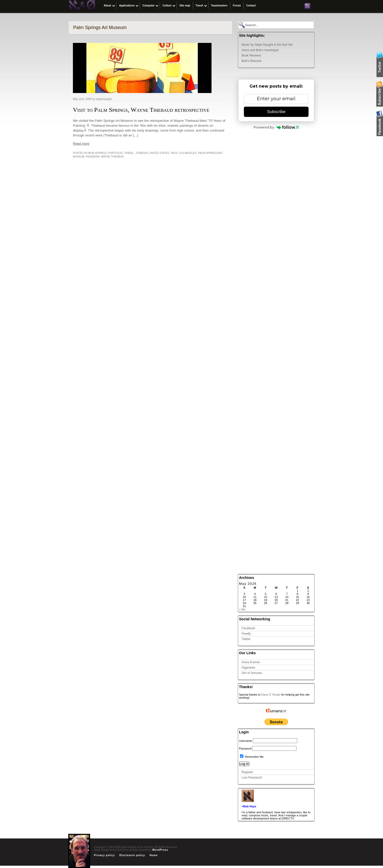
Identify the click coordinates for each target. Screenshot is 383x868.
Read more (81, 144)
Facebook (248, 628)
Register (247, 772)
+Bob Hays (249, 806)
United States (159, 153)
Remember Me (252, 757)
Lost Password (252, 778)
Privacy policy (104, 855)
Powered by (276, 127)
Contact (251, 6)
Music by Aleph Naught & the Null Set (267, 45)
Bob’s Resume (252, 61)
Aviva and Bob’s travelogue (260, 50)
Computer (149, 6)
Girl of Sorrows (252, 673)
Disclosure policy (132, 855)
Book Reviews (251, 56)
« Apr (242, 609)
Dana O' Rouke (271, 695)
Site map (185, 6)
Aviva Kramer (251, 662)
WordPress (160, 850)
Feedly (246, 634)
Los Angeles (188, 153)
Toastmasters (219, 6)
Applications (127, 6)
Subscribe (276, 112)
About (107, 6)
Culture (167, 6)
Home (154, 855)
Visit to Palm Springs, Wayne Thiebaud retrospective (141, 110)
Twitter (246, 639)
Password (245, 749)
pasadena (93, 157)
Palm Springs (97, 153)
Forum (237, 6)
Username (246, 741)
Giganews (248, 668)
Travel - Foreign (136, 153)
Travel (199, 6)
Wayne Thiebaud (112, 157)
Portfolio (116, 153)
